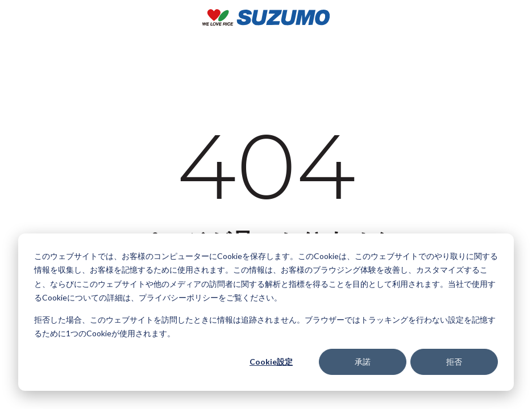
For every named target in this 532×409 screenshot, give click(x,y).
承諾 (363, 362)
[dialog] (266, 312)
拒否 (454, 362)
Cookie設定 (271, 362)
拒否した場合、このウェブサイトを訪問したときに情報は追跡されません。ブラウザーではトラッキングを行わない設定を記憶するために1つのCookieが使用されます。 (265, 327)
